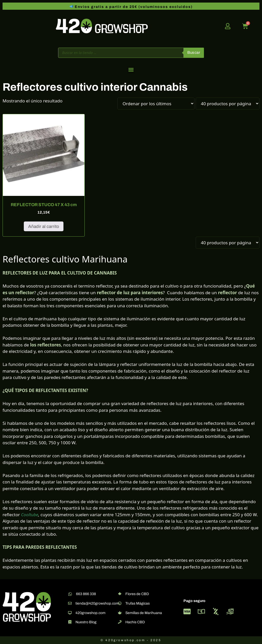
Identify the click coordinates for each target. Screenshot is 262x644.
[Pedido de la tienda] (156, 104)
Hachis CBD (135, 622)
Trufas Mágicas (138, 603)
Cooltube (30, 515)
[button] (131, 70)
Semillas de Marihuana (144, 613)
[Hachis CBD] (120, 622)
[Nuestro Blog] (70, 622)
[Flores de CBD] (120, 594)
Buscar (194, 52)
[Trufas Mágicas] (120, 603)
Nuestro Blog (86, 622)
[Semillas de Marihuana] (120, 613)
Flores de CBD (137, 594)
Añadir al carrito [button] (44, 226)
